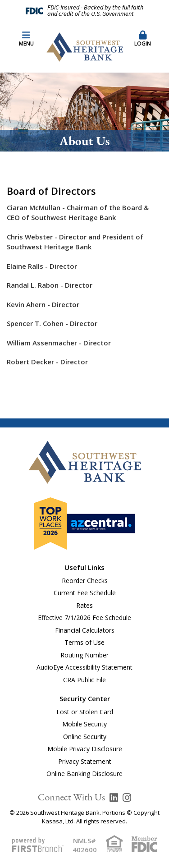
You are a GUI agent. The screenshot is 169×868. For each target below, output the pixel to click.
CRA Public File (84, 680)
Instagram (127, 798)
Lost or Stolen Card (85, 712)
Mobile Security (84, 724)
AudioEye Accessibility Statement (84, 667)
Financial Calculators (85, 630)
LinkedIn (114, 798)
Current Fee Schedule (85, 593)
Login (143, 39)
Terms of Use (84, 642)
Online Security (85, 737)
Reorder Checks (85, 581)
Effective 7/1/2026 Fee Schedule (84, 618)
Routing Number (84, 655)
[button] (143, 39)
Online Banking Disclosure (84, 774)
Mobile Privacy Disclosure (85, 749)
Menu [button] (26, 39)
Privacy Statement (85, 761)
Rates (84, 605)
